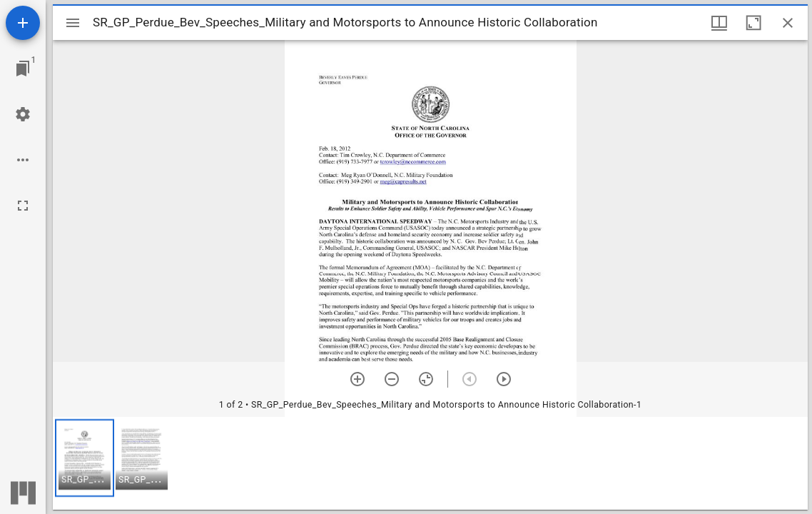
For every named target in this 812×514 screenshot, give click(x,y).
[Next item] (504, 379)
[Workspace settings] (23, 114)
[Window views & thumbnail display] (719, 23)
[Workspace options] (23, 160)
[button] (85, 458)
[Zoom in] (357, 379)
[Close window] (788, 23)
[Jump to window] (23, 69)
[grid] (430, 463)
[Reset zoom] (426, 379)
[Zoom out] (392, 379)
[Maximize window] (753, 23)
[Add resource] (23, 23)
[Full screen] (23, 206)
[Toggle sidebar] (73, 23)
